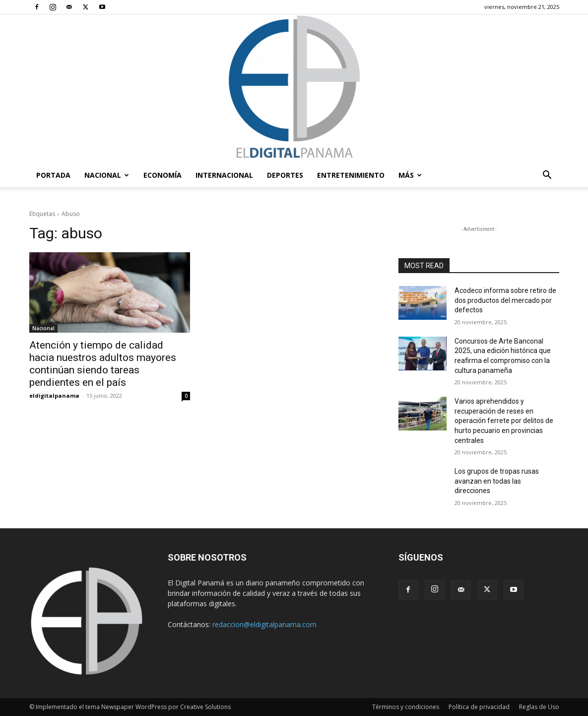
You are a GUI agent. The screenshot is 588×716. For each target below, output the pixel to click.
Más (410, 175)
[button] (547, 176)
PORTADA (53, 175)
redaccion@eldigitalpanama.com (264, 624)
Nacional (107, 175)
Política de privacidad (479, 707)
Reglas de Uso (539, 707)
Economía (163, 175)
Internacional (224, 175)
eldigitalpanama (54, 395)
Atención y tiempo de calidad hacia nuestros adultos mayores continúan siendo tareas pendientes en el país (103, 364)
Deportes (285, 175)
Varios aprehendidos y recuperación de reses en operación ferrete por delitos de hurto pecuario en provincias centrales (504, 421)
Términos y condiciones (406, 707)
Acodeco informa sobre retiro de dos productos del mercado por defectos (505, 300)
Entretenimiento (351, 175)
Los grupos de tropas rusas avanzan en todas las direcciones (497, 481)
